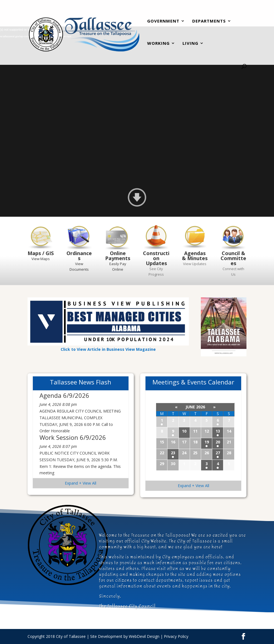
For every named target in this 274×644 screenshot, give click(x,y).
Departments (209, 22)
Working (158, 44)
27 (218, 453)
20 (218, 442)
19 (207, 442)
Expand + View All (81, 483)
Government (163, 22)
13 (218, 431)
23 (173, 453)
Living (190, 44)
